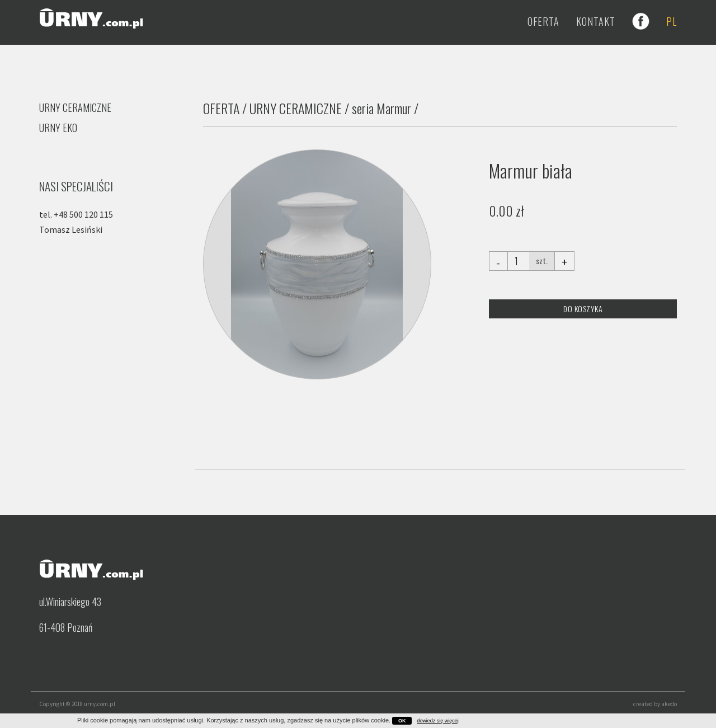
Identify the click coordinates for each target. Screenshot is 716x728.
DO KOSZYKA (583, 309)
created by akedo (655, 704)
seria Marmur (381, 108)
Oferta (543, 21)
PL (672, 21)
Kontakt (596, 21)
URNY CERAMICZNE (296, 108)
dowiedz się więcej (438, 721)
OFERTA (221, 108)
